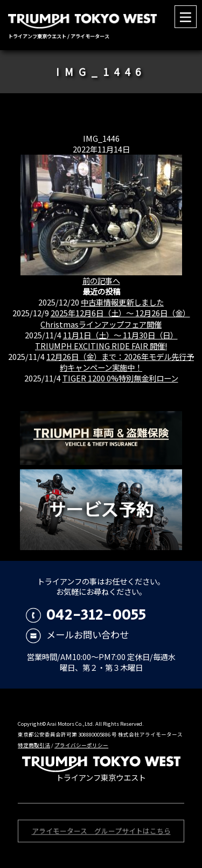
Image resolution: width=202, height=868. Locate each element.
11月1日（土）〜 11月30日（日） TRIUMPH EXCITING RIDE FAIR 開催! (106, 340)
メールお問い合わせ (77, 634)
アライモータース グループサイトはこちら (101, 832)
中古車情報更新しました (122, 302)
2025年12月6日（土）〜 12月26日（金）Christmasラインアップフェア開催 (115, 318)
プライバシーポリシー (81, 745)
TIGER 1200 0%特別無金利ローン (120, 378)
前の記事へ (101, 280)
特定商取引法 (34, 745)
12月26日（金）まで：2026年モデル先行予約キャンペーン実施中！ (120, 362)
